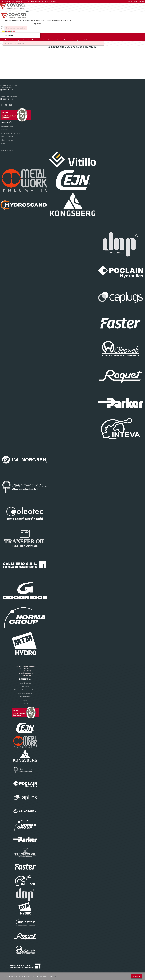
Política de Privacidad (7, 137)
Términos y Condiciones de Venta (11, 133)
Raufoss (43, 40)
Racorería (26, 40)
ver (56, 976)
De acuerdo (136, 976)
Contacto (4, 147)
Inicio (2, 40)
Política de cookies (7, 140)
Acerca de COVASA (7, 126)
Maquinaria (35, 40)
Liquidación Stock (87, 40)
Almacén (59, 40)
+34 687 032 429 (23, 2)
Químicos (67, 40)
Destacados (9, 40)
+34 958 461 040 (8, 2)
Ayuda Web (51, 2)
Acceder (141, 2)
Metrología (76, 40)
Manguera (18, 40)
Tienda (3, 143)
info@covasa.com (38, 2)
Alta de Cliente (133, 2)
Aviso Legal (4, 130)
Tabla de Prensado (7, 150)
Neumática (51, 40)
